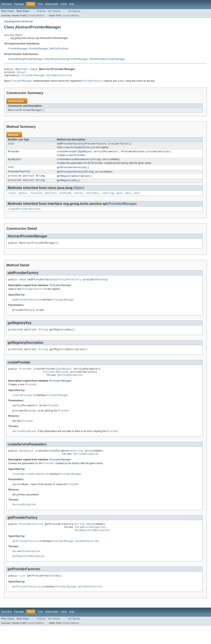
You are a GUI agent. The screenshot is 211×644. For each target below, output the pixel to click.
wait (120, 198)
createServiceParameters (74, 163)
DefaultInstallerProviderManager (107, 59)
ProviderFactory (96, 146)
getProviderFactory (70, 176)
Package (19, 4)
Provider (14, 155)
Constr (31, 15)
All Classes (74, 11)
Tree (40, 4)
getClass (51, 198)
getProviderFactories (72, 172)
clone (12, 198)
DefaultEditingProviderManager (26, 59)
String (97, 163)
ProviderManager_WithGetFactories (49, 49)
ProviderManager (18, 49)
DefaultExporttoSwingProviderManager (66, 59)
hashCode (65, 198)
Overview (6, 4)
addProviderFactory (70, 146)
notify (79, 198)
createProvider (67, 155)
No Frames (54, 11)
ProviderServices (133, 155)
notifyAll (93, 198)
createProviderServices (24, 215)
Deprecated (52, 4)
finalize (36, 198)
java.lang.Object (13, 35)
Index (64, 4)
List (11, 172)
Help (72, 4)
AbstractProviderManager (25, 112)
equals (23, 198)
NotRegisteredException (92, 547)
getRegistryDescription (73, 181)
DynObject (86, 155)
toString (108, 198)
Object (22, 73)
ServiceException (70, 386)
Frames (41, 11)
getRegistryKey (67, 185)
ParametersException (90, 543)
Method (40, 15)
